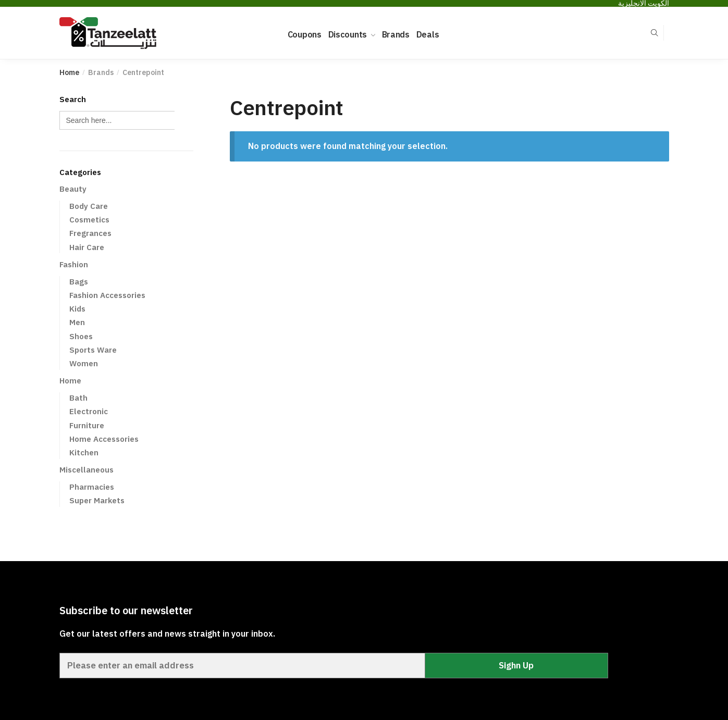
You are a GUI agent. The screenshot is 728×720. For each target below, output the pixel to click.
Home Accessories (104, 439)
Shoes (81, 336)
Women (84, 363)
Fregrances (90, 233)
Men (77, 322)
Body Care (89, 206)
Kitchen (84, 452)
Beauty (73, 189)
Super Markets (97, 500)
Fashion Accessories (107, 295)
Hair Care (87, 247)
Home (69, 72)
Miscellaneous (87, 470)
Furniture (87, 425)
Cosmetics (89, 220)
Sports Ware (93, 350)
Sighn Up (516, 665)
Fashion (74, 264)
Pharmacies (92, 487)
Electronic (89, 411)
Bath (78, 398)
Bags (79, 282)
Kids (77, 309)
